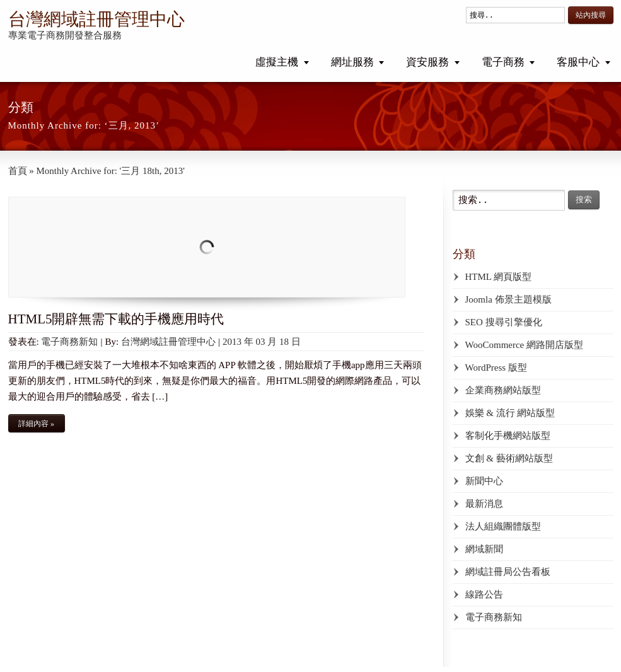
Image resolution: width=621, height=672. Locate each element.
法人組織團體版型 (503, 526)
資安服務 (427, 62)
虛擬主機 (277, 62)
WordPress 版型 (496, 368)
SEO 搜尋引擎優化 (504, 322)
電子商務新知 (69, 342)
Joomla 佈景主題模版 (508, 299)
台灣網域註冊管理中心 (96, 19)
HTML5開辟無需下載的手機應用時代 (116, 319)
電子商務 (503, 62)
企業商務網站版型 (503, 390)
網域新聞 (484, 549)
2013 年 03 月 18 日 (262, 342)
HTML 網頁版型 (499, 277)
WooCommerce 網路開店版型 (525, 345)
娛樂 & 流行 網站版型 (510, 413)
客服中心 (578, 62)
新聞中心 (484, 481)
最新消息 (484, 504)
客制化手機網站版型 (508, 436)
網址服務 (352, 62)
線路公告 (484, 594)
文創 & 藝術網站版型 (509, 458)
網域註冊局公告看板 (508, 572)
